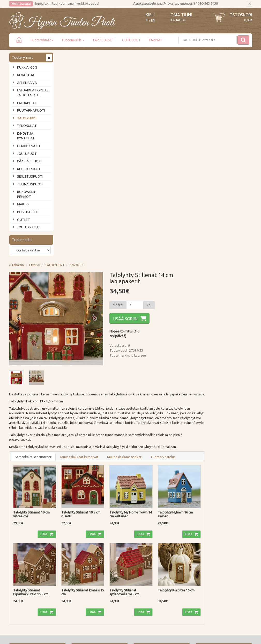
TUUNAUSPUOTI (30, 184)
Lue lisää (115, 494)
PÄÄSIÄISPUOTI (29, 161)
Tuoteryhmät (42, 40)
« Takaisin (66, 57)
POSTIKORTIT (28, 212)
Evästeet (66, 563)
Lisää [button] (94, 331)
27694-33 (126, 57)
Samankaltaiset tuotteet (83, 255)
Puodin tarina (20, 534)
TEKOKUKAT (27, 126)
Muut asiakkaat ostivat (174, 255)
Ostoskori (241, 15)
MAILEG (23, 204)
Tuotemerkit (73, 40)
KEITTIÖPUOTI (28, 169)
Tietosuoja (68, 556)
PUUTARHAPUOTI (31, 110)
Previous (68, 111)
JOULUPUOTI (27, 154)
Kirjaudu (178, 20)
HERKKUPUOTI (28, 146)
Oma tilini (181, 15)
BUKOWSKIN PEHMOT (27, 194)
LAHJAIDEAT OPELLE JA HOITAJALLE (33, 93)
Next (144, 111)
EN (153, 20)
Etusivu (84, 57)
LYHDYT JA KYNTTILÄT (26, 136)
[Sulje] (249, 4)
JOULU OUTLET (29, 227)
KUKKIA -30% (27, 67)
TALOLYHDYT (27, 118)
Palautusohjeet (71, 549)
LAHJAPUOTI (27, 103)
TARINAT (155, 40)
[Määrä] (183, 97)
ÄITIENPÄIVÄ (27, 83)
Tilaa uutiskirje (26, 502)
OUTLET (24, 220)
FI (147, 20)
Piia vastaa (18, 549)
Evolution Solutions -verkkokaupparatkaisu (222, 636)
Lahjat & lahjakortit (24, 571)
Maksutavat (68, 541)
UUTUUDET (131, 40)
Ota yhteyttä (19, 541)
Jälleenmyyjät (20, 563)
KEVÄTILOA (26, 75)
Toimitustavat (70, 534)
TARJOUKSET (103, 40)
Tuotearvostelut (212, 255)
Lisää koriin (174, 111)
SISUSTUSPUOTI (30, 176)
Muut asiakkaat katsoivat (129, 255)
